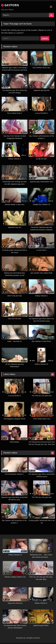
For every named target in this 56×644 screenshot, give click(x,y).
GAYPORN (10, 5)
